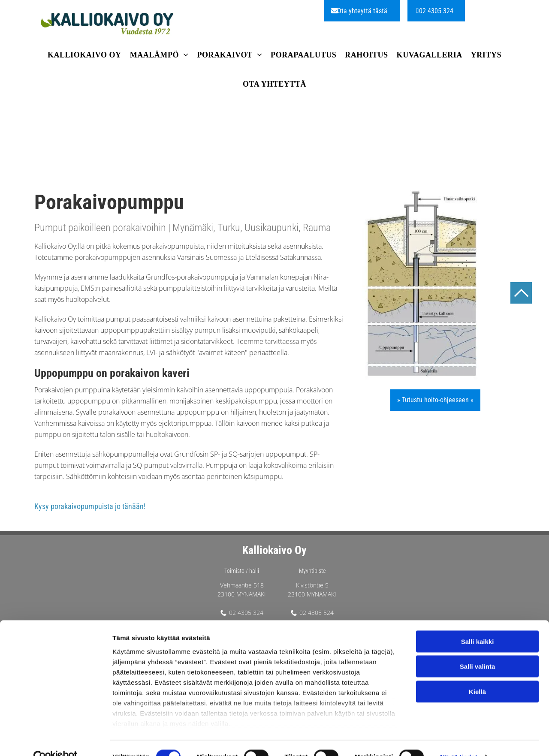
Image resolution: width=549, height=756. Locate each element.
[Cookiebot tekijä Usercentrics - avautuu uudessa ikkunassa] (56, 739)
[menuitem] (84, 56)
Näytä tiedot (459, 739)
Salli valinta (478, 649)
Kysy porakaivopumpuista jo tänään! (90, 506)
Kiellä (477, 673)
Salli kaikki (478, 623)
